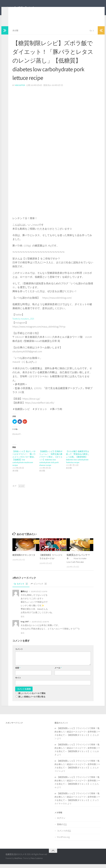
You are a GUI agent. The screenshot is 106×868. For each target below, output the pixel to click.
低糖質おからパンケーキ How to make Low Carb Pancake (78, 562)
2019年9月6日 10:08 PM (40, 626)
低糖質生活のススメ (32, 10)
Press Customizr (37, 862)
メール (58, 672)
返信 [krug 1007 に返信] (22, 637)
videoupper (20, 89)
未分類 (16, 35)
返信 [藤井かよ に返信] (22, 620)
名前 (18, 672)
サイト (18, 682)
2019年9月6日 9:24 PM (39, 595)
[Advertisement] (53, 112)
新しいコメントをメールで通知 (32, 697)
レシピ (22, 490)
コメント (22, 588)
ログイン (61, 822)
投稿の (62, 828)
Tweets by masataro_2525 (26, 322)
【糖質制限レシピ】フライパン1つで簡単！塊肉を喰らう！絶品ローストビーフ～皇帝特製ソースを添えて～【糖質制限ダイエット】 (77, 735)
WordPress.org (63, 841)
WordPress (18, 862)
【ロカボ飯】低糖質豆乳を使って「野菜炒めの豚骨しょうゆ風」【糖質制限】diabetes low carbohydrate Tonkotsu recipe (78, 461)
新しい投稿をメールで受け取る (32, 701)
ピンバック (41, 588)
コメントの (64, 835)
